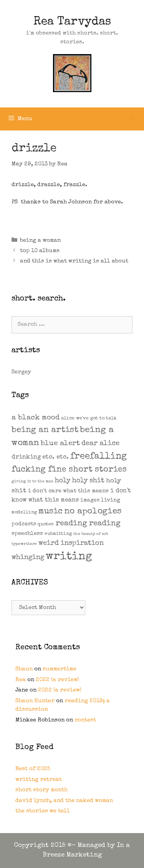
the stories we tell (43, 811)
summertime (60, 669)
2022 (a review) (57, 680)
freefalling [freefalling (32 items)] (98, 457)
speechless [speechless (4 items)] (27, 534)
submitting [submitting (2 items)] (58, 534)
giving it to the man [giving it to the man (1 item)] (32, 482)
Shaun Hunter (35, 701)
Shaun (24, 669)
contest (85, 720)
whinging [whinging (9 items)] (28, 558)
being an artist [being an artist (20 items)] (45, 430)
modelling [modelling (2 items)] (24, 512)
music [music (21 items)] (50, 512)
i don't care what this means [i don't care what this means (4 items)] (68, 491)
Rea (21, 680)
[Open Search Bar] (133, 119)
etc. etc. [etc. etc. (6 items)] (55, 457)
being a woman (40, 240)
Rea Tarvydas (72, 22)
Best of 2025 (33, 769)
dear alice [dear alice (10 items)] (100, 444)
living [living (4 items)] (111, 500)
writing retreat (39, 780)
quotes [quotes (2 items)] (46, 524)
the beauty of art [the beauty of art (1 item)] (91, 534)
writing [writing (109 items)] (69, 557)
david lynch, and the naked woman (64, 801)
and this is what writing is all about (74, 261)
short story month (41, 790)
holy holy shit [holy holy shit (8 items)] (80, 481)
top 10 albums (40, 251)
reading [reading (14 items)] (71, 524)
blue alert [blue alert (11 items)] (60, 444)
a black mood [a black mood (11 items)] (36, 418)
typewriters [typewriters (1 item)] (24, 544)
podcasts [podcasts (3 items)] (24, 524)
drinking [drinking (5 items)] (26, 457)
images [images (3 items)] (90, 500)
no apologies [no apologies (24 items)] (93, 512)
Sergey (21, 372)
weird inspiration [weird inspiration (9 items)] (71, 543)
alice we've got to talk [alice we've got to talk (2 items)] (89, 418)
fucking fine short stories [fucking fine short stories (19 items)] (69, 470)
